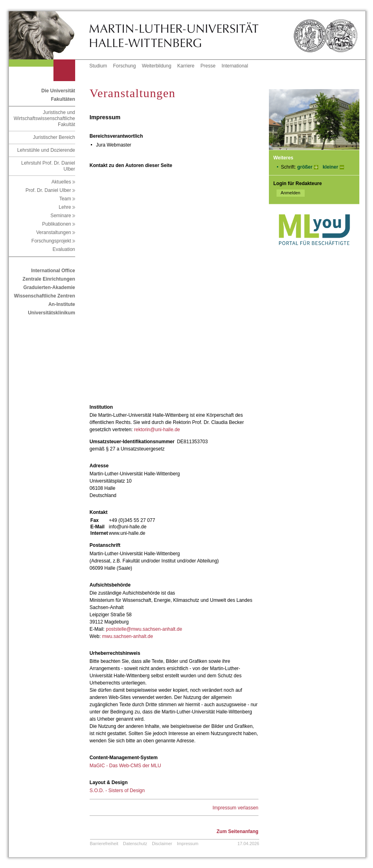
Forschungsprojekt (53, 241)
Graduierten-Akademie (49, 287)
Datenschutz (135, 844)
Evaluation (64, 249)
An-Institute (62, 304)
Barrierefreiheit (104, 844)
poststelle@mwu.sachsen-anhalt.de (144, 629)
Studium (98, 66)
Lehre (67, 207)
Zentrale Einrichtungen (49, 279)
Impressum (188, 844)
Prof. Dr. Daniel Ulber (50, 190)
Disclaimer (162, 844)
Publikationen (59, 224)
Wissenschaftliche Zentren (45, 296)
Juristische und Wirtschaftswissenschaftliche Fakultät (44, 118)
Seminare (63, 216)
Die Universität (58, 91)
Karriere (186, 66)
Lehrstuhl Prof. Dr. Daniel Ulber (48, 166)
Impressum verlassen (236, 808)
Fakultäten (63, 99)
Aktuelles (63, 182)
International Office (53, 271)
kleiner (331, 167)
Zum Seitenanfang (238, 831)
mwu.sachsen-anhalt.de (128, 636)
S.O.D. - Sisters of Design (117, 791)
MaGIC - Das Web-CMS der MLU (125, 766)
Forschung (124, 66)
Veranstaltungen (56, 232)
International (235, 66)
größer (305, 167)
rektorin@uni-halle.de (157, 430)
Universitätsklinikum (51, 313)
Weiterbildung (157, 66)
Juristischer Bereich (54, 137)
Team (67, 199)
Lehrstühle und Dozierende (46, 150)
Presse (208, 66)
